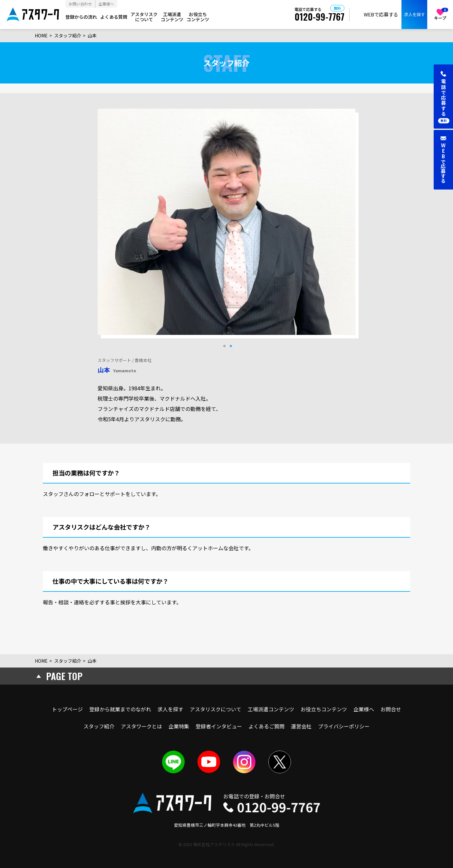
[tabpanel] (226, 222)
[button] (443, 97)
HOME (41, 35)
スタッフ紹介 (68, 35)
